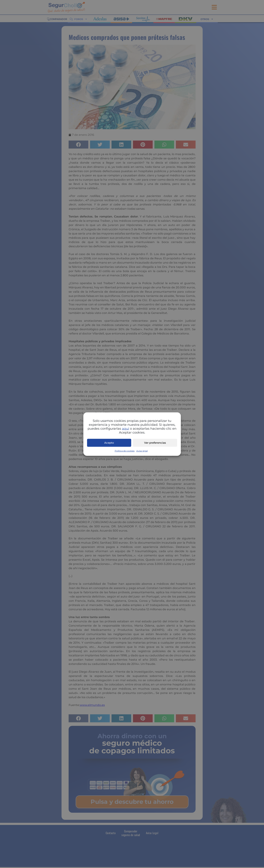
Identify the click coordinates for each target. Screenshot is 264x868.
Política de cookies (125, 451)
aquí (126, 428)
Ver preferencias (155, 443)
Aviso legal (142, 451)
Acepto (109, 443)
